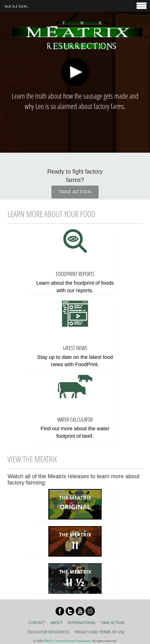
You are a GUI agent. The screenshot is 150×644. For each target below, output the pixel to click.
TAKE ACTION (75, 192)
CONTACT (37, 623)
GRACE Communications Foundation (67, 641)
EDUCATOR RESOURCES (49, 632)
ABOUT (56, 623)
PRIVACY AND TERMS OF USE (100, 632)
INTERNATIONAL (82, 623)
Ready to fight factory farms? (75, 176)
